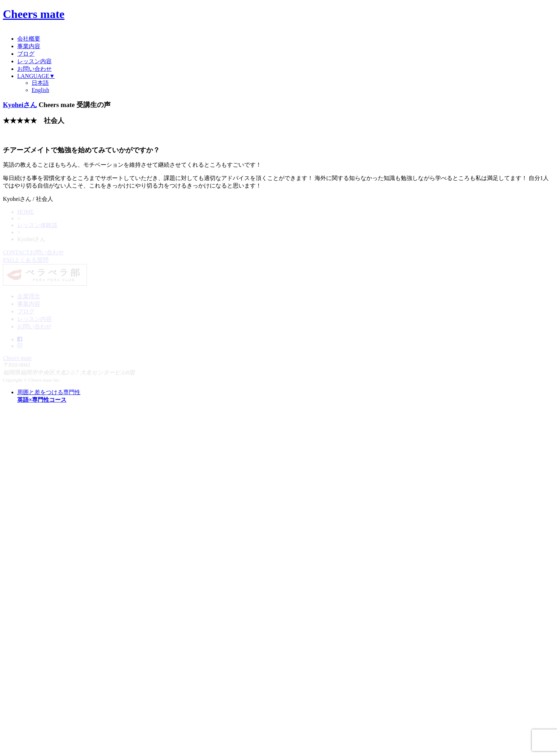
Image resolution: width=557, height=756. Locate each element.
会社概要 (29, 39)
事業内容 (29, 46)
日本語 (40, 83)
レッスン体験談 (37, 225)
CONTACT (33, 252)
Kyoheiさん (20, 105)
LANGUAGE (36, 76)
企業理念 (29, 296)
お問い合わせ (34, 69)
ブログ (26, 54)
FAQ (26, 260)
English (40, 90)
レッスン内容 (34, 61)
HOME (26, 212)
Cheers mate (34, 14)
